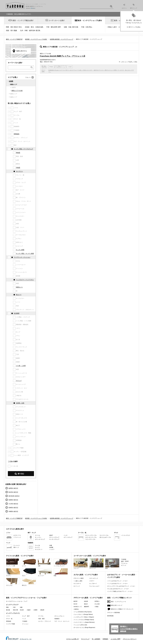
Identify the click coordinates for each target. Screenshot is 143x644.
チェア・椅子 (26, 616)
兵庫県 (35, 610)
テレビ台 (37, 545)
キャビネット (39, 549)
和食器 (18, 153)
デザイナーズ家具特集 (114, 613)
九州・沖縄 (24, 31)
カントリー (45, 572)
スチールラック (94, 578)
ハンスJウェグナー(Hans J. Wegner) (84, 617)
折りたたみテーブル (105, 537)
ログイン (124, 6)
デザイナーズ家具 (79, 578)
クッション (25, 624)
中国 (83, 27)
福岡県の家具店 (13, 488)
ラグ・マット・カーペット (62, 621)
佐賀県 (11, 81)
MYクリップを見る (135, 27)
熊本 (34, 31)
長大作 (75, 604)
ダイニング (96, 564)
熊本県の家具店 (13, 492)
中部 (48, 27)
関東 (7, 27)
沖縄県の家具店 (13, 511)
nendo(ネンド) (78, 607)
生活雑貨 (17, 313)
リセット (28, 77)
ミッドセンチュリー (61, 562)
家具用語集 (110, 616)
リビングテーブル (90, 539)
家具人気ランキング (117, 605)
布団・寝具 (41, 619)
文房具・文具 (20, 403)
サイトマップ (85, 639)
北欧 (45, 562)
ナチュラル (13, 582)
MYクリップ (134, 6)
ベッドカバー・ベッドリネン (25, 280)
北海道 (38, 27)
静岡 (56, 27)
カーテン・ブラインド (45, 621)
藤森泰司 (87, 607)
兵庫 (73, 27)
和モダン (29, 582)
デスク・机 (9, 619)
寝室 (112, 564)
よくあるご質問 (115, 639)
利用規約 (105, 639)
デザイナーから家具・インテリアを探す (88, 598)
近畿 (65, 27)
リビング (81, 564)
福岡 (30, 31)
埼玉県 (22, 610)
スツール (37, 535)
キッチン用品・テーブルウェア (23, 149)
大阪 (70, 27)
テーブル (41, 616)
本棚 (51, 545)
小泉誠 (96, 607)
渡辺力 (86, 604)
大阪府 (29, 610)
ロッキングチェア (54, 539)
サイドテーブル (104, 535)
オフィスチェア (68, 537)
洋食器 (18, 168)
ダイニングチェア (54, 537)
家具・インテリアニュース (119, 602)
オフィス (124, 565)
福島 (42, 27)
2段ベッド (16, 547)
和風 (61, 572)
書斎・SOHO (125, 561)
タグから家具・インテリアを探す (86, 575)
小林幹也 (76, 609)
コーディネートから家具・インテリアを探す (90, 556)
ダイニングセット (59, 616)
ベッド (24, 619)
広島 (87, 27)
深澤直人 (97, 601)
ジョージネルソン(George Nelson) (83, 614)
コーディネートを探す (57, 20)
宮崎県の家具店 (13, 508)
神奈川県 (15, 610)
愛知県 (42, 610)
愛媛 (15, 31)
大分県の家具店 (13, 504)
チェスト (37, 547)
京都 (77, 27)
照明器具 (17, 134)
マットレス (16, 545)
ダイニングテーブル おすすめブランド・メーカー (121, 586)
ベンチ (66, 535)
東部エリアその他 (17, 91)
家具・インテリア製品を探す (23, 20)
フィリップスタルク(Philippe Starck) (84, 620)
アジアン (13, 572)
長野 (59, 27)
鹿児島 (38, 31)
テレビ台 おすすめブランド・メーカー (118, 589)
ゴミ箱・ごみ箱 (21, 366)
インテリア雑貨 (10, 624)
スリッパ (19, 381)
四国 (7, 31)
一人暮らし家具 (78, 581)
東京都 (8, 610)
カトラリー (19, 171)
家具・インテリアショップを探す (90, 20)
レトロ (29, 562)
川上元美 (97, 604)
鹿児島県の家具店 (14, 496)
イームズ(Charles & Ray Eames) (83, 612)
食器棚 (51, 547)
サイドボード (77, 584)
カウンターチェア (40, 539)
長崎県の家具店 (13, 500)
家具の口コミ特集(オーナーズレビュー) (122, 609)
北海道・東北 (29, 27)
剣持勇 (86, 601)
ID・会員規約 (96, 639)
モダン (29, 572)
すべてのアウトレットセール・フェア (17, 601)
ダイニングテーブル (91, 535)
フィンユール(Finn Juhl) (80, 625)
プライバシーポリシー (130, 639)
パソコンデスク (126, 535)
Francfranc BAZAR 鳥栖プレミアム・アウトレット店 (63, 56)
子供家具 (25, 621)
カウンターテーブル (91, 537)
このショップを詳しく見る (129, 62)
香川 (12, 31)
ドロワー (92, 581)
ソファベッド (17, 537)
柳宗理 (75, 601)
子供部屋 (124, 559)
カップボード (93, 584)
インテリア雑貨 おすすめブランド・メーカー (120, 591)
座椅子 (51, 535)
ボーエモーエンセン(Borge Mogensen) (84, 627)
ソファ (8, 616)
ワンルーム (124, 563)
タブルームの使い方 (72, 639)
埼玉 (20, 27)
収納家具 (57, 619)
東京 (12, 27)
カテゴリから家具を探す (15, 529)
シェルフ (52, 549)
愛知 (52, 27)
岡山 (91, 27)
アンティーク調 (13, 562)
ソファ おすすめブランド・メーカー (117, 581)
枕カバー (19, 295)
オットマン (38, 537)
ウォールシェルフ (94, 586)
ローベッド (77, 586)
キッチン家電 (20, 250)
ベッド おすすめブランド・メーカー (117, 584)
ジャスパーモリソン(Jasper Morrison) (84, 622)
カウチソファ (17, 535)
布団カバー (19, 287)
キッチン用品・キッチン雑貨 (25, 253)
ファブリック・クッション (22, 257)
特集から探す (112, 27)
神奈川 (16, 27)
